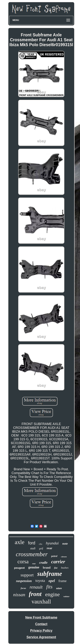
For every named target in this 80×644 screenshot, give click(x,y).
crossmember (32, 554)
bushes (65, 568)
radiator (66, 596)
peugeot (19, 568)
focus (23, 588)
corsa (23, 562)
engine (53, 594)
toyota (40, 581)
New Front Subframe (41, 617)
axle (20, 542)
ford (32, 543)
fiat (56, 568)
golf (41, 549)
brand (47, 568)
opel (52, 581)
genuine (34, 567)
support (27, 575)
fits (49, 587)
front (35, 594)
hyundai (52, 543)
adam (59, 588)
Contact (41, 624)
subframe (50, 574)
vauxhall (41, 602)
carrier (58, 562)
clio (41, 544)
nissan (19, 595)
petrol (54, 556)
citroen (64, 557)
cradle (43, 563)
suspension (24, 581)
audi (33, 548)
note (65, 544)
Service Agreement (41, 637)
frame (63, 581)
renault (36, 587)
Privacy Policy (41, 631)
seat (34, 563)
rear (50, 548)
